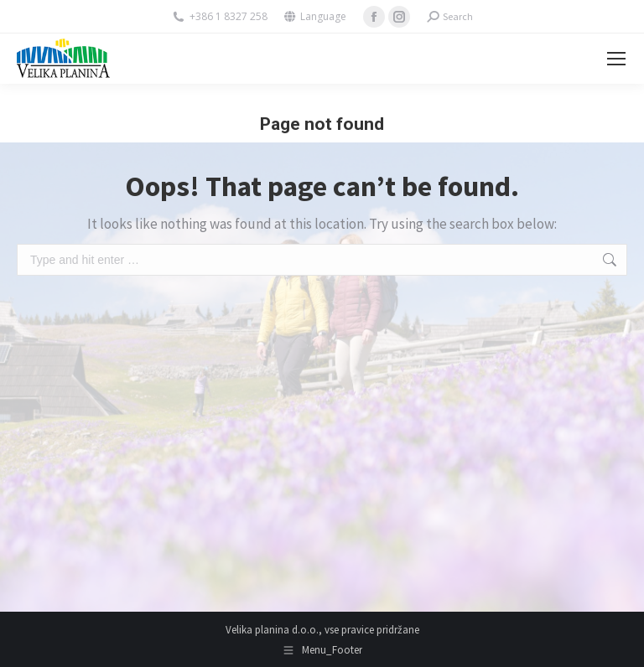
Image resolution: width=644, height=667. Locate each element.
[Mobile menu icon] (616, 59)
